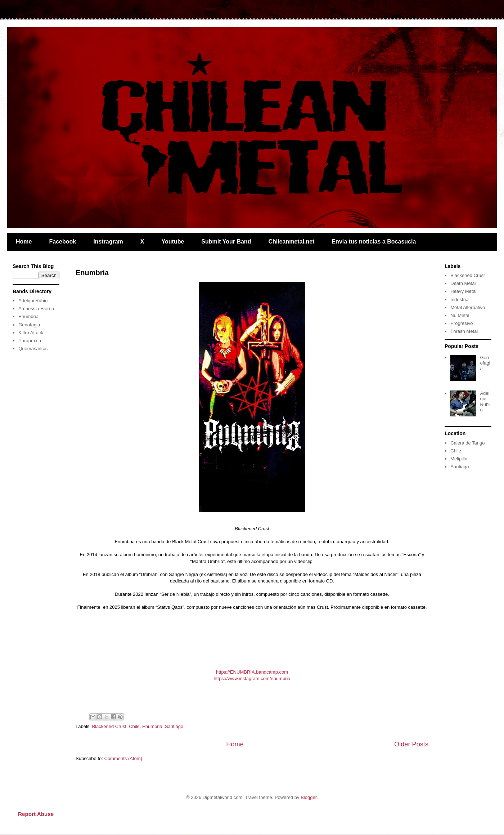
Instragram (108, 242)
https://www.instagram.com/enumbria (252, 678)
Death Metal (463, 283)
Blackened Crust (109, 726)
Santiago (174, 726)
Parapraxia (30, 341)
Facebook (62, 242)
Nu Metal (460, 315)
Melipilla (459, 459)
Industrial (460, 300)
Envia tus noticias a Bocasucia (374, 242)
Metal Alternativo (468, 307)
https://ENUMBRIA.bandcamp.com (252, 672)
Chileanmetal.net (291, 242)
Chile (134, 726)
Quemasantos (33, 349)
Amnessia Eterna (36, 309)
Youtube (173, 242)
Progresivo (462, 323)
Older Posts (411, 744)
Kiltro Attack (31, 333)
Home (24, 242)
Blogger (309, 797)
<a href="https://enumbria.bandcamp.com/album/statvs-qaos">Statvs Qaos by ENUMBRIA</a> (252, 639)
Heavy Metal (463, 291)
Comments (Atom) (123, 758)
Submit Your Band (226, 242)
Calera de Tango (467, 443)
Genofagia (29, 325)
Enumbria (92, 273)
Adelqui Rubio (33, 301)
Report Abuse (36, 814)
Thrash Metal (464, 331)
